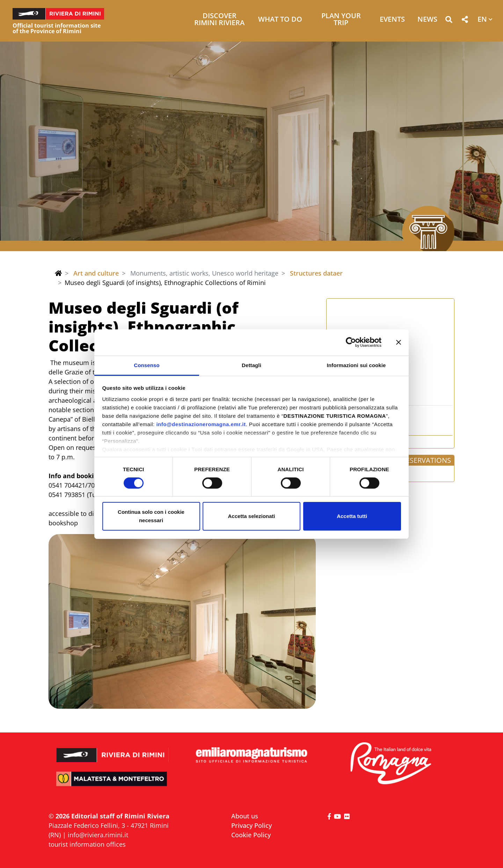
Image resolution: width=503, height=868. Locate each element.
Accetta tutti (352, 516)
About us (245, 816)
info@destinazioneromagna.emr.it (201, 424)
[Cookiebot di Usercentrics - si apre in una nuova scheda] (351, 342)
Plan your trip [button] (341, 20)
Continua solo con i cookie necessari (151, 516)
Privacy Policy (251, 825)
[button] (449, 21)
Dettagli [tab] (251, 365)
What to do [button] (280, 20)
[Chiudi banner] (399, 342)
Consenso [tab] (147, 365)
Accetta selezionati (251, 516)
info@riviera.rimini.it (98, 835)
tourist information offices (87, 844)
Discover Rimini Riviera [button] (219, 20)
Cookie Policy (251, 835)
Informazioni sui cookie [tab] (356, 365)
